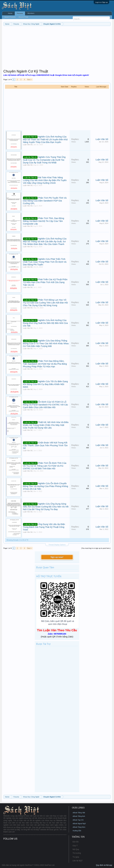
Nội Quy (76, 849)
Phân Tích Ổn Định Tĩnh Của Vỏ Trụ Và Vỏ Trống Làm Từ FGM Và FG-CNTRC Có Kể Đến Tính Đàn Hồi (45, 466)
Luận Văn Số (28, 145)
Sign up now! (57, 557)
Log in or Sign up (101, 2)
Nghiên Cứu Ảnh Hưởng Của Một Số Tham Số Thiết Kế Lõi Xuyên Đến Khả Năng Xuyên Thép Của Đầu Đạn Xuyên (45, 139)
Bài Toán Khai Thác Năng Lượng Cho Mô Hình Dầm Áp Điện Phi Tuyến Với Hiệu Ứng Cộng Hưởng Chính (45, 180)
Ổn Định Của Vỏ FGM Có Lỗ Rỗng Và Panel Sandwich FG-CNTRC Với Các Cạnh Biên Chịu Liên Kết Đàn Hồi (46, 405)
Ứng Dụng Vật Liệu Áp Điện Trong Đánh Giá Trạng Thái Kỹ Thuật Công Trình (44, 527)
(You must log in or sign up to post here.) (96, 548)
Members (31, 13)
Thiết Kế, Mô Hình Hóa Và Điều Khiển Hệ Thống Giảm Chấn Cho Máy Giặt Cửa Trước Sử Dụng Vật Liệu (46, 425)
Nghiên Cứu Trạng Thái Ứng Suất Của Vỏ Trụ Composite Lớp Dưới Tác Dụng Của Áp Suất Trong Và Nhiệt (44, 160)
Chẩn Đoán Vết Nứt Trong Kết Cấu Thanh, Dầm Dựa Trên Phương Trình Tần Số (45, 445)
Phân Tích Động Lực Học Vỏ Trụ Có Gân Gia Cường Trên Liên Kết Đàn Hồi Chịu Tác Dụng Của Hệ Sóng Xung (45, 303)
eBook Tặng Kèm (79, 827)
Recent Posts (24, 17)
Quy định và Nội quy (104, 865)
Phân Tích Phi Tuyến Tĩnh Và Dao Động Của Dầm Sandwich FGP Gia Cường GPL (45, 201)
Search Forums (10, 17)
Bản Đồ (76, 842)
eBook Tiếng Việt (79, 813)
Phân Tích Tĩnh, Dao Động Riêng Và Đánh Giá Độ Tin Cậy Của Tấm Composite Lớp (44, 221)
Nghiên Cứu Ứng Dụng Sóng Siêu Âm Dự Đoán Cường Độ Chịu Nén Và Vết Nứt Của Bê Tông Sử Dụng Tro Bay (46, 507)
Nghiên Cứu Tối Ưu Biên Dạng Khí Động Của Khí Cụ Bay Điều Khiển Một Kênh (45, 384)
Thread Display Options (57, 545)
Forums (20, 13)
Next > (30, 80)
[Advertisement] (57, 48)
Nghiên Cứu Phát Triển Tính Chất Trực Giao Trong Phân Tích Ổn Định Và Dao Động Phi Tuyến (45, 262)
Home (10, 13)
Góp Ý (75, 846)
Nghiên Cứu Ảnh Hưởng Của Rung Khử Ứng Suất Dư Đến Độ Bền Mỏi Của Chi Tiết (45, 323)
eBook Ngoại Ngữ (79, 823)
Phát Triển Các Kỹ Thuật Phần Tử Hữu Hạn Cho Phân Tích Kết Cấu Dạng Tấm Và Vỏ (45, 282)
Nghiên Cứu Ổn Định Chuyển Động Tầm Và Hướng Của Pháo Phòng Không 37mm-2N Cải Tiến (46, 486)
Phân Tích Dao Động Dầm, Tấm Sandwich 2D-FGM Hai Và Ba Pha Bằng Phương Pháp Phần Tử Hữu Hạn (45, 364)
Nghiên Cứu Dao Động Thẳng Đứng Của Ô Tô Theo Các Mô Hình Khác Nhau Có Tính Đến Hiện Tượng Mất (46, 343)
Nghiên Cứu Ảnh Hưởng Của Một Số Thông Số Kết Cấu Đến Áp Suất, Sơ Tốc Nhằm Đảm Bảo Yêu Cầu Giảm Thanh (45, 241)
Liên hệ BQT (78, 861)
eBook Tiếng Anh (79, 816)
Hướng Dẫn (77, 831)
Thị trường (77, 853)
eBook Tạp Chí (78, 820)
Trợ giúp (76, 857)
